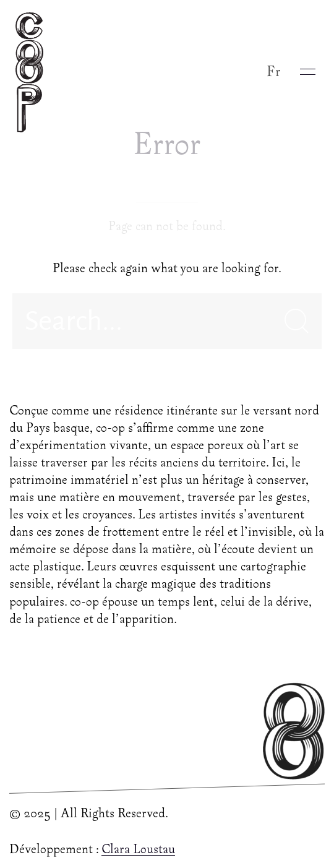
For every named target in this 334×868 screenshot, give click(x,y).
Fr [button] (274, 72)
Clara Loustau (138, 850)
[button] (308, 72)
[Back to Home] (32, 72)
